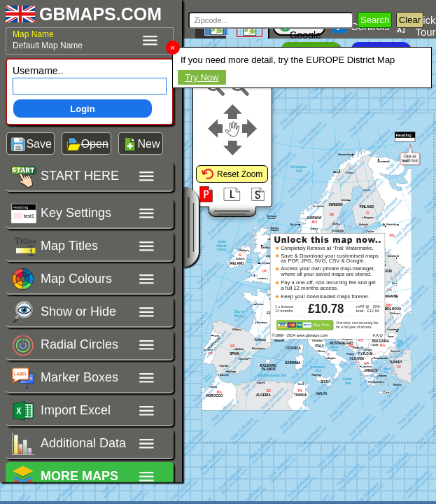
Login (82, 109)
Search (375, 20)
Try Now (202, 77)
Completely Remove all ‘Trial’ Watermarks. (327, 248)
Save (38, 144)
